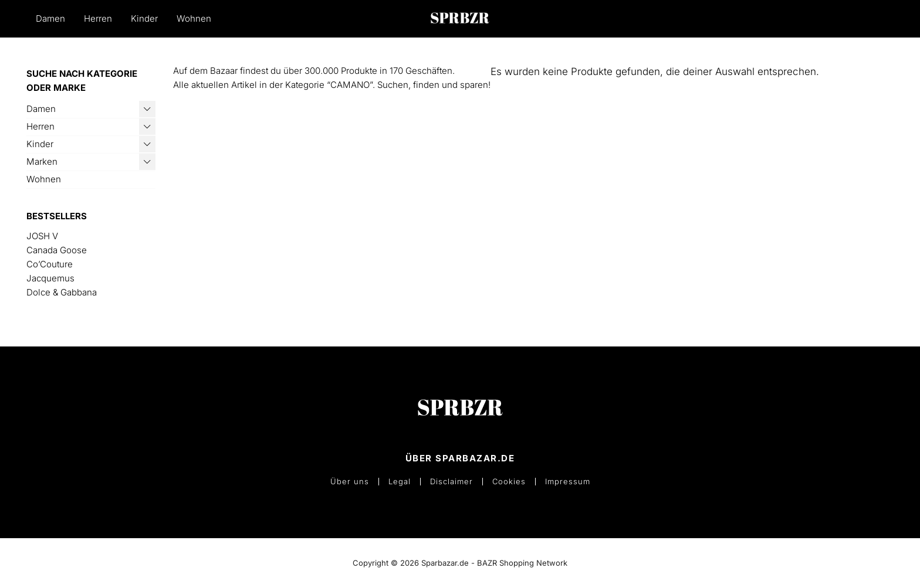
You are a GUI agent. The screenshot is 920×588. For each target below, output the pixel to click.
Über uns (350, 482)
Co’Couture (50, 264)
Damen (50, 18)
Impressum (568, 482)
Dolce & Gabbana (62, 292)
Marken (42, 162)
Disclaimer (451, 482)
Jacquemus (50, 278)
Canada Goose (57, 250)
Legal (400, 482)
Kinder (144, 18)
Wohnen (194, 18)
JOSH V (42, 236)
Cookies (509, 482)
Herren (98, 18)
